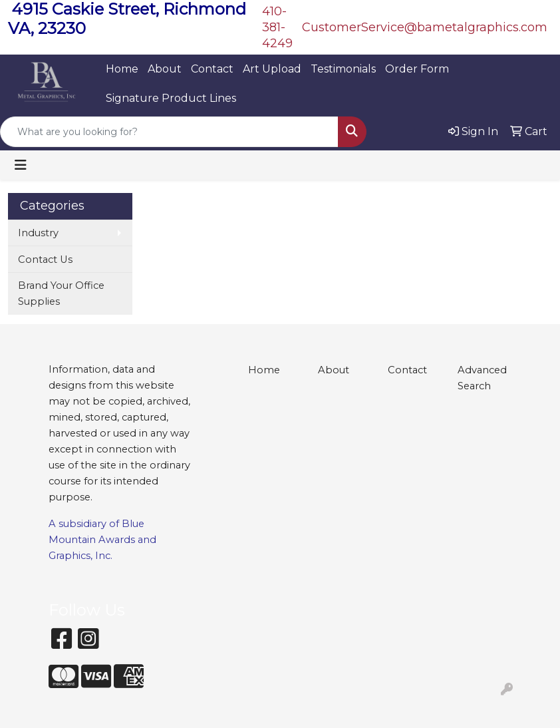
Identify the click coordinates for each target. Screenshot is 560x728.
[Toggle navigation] (21, 165)
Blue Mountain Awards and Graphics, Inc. (102, 540)
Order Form (417, 69)
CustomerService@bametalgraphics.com (425, 27)
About (165, 69)
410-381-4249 (277, 27)
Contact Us (45, 260)
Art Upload (272, 69)
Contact (212, 69)
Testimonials (343, 69)
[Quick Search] (169, 132)
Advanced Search (482, 378)
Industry (38, 233)
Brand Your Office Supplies (61, 293)
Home (122, 69)
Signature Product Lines (171, 98)
